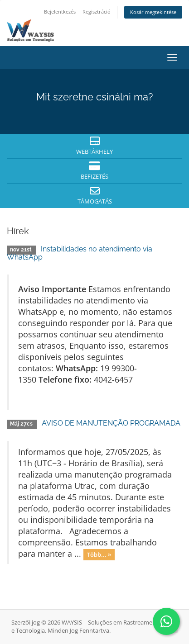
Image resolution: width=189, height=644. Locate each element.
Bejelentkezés (60, 12)
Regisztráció (97, 12)
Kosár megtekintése (153, 12)
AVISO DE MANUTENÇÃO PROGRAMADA (111, 423)
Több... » (99, 554)
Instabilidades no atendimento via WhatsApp (80, 253)
